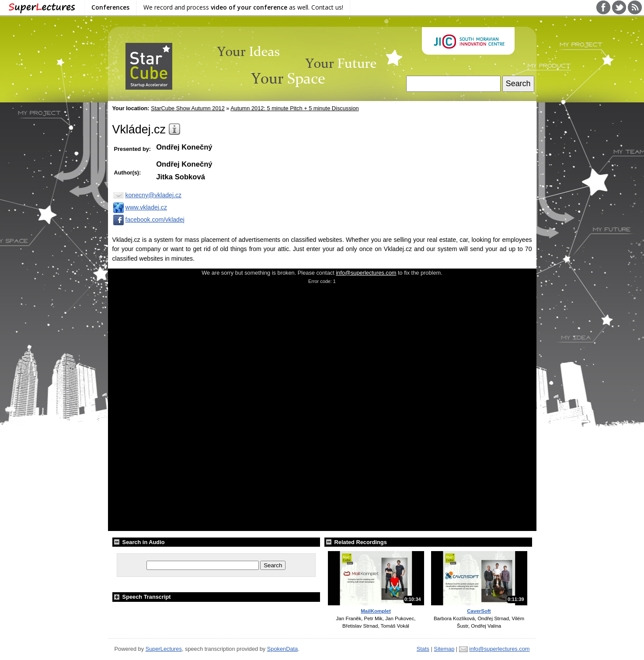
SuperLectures (164, 649)
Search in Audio (139, 542)
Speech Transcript (142, 597)
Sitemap (444, 649)
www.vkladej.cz (140, 207)
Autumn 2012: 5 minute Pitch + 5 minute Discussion (294, 108)
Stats (423, 649)
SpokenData (282, 649)
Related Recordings (356, 542)
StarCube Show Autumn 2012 (188, 108)
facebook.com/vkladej (148, 220)
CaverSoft (479, 611)
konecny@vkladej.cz (147, 195)
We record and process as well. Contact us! (243, 7)
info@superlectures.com (366, 273)
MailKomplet (376, 611)
